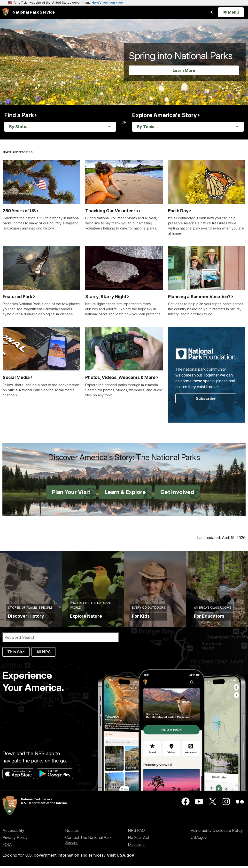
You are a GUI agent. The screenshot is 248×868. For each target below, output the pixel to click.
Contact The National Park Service (88, 842)
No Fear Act (139, 840)
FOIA (7, 847)
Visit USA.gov (120, 857)
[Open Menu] (231, 12)
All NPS (43, 654)
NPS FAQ (136, 833)
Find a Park (19, 115)
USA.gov (199, 840)
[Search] (61, 639)
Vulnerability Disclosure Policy (217, 833)
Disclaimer (137, 847)
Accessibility (13, 833)
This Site (16, 654)
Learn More (184, 70)
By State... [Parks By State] (19, 127)
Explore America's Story (164, 115)
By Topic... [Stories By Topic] (147, 127)
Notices (72, 833)
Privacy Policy (15, 840)
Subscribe (206, 398)
